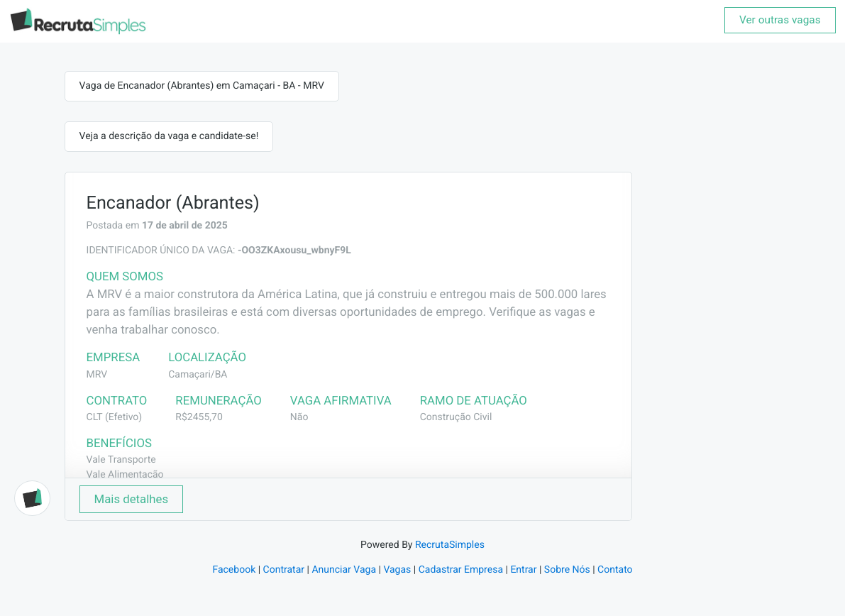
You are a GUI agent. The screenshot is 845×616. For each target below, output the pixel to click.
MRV (97, 375)
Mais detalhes (132, 499)
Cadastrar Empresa (461, 570)
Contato (615, 570)
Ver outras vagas (780, 20)
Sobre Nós (567, 570)
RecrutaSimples (450, 545)
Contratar (284, 570)
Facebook (234, 570)
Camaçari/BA (198, 375)
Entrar (523, 570)
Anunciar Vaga (344, 570)
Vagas (397, 570)
